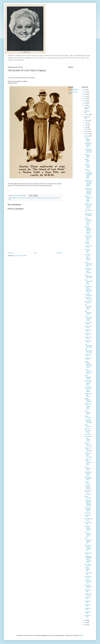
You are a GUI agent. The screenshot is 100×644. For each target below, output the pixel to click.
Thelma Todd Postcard (88, 594)
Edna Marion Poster (88, 431)
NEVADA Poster (87, 243)
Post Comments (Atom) (21, 256)
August (87, 120)
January (87, 136)
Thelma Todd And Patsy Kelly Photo (88, 151)
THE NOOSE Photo (88, 577)
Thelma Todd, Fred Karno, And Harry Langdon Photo (88, 184)
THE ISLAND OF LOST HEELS (41, 198)
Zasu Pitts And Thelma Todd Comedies (88, 271)
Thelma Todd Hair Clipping (88, 395)
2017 (85, 101)
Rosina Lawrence (88, 417)
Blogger (81, 635)
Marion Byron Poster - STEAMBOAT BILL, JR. (88, 548)
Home (35, 253)
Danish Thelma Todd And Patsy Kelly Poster (88, 364)
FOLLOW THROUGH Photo (88, 582)
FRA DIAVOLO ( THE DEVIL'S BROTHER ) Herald (88, 289)
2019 (85, 96)
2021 (85, 92)
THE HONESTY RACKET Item (88, 535)
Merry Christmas (88, 497)
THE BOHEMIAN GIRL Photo (88, 276)
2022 (85, 90)
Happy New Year (88, 516)
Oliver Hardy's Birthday (88, 302)
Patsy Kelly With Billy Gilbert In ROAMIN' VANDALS (88, 503)
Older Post (59, 253)
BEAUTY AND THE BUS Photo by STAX (88, 206)
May (86, 127)
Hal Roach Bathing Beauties (88, 487)
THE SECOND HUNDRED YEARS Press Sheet (88, 176)
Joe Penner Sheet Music (88, 251)
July (86, 123)
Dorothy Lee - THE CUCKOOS (88, 444)
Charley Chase (30, 198)
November (88, 111)
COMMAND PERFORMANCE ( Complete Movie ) (88, 559)
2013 (85, 623)
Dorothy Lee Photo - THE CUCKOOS (88, 455)
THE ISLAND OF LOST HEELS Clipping (88, 389)
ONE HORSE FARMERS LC (88, 215)
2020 (85, 94)
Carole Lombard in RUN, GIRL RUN (88, 264)
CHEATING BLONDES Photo (88, 479)
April (86, 129)
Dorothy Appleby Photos (87, 166)
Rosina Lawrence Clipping (88, 377)
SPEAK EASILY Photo (87, 161)
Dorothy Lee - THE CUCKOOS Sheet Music (88, 462)
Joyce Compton (88, 170)
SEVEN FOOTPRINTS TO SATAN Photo (88, 199)
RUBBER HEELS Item (87, 569)
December (88, 107)
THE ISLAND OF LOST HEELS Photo (88, 383)
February (87, 134)
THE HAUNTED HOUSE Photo (88, 307)
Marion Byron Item (88, 554)
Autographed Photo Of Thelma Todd (88, 145)
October (87, 114)
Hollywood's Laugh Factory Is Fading (88, 528)
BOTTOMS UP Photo (88, 520)
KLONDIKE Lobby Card (88, 295)
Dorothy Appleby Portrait (87, 139)
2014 (85, 620)
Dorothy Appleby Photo (87, 156)
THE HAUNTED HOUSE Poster (88, 318)
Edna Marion (88, 434)
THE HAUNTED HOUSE (88, 313)
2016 (85, 103)
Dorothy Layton (87, 483)
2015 (85, 105)
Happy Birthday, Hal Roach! (88, 400)
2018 (85, 99)
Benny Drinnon (74, 89)
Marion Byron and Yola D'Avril (88, 474)
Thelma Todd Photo (88, 323)
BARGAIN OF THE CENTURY (19, 198)
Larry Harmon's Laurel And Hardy (88, 372)
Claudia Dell (88, 513)
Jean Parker (88, 494)
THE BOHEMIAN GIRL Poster (88, 282)
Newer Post (11, 253)
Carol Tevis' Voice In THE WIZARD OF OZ (88, 257)
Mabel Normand (88, 426)
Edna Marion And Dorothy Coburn (88, 439)
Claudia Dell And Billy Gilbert (88, 509)
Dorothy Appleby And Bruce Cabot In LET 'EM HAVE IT (88, 230)
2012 (85, 625)
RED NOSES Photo (88, 491)
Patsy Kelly (87, 429)
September (88, 117)
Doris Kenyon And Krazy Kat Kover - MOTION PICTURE (88, 191)
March (87, 132)
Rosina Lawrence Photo (88, 413)
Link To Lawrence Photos (88, 469)
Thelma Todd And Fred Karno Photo (88, 238)
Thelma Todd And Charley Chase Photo (88, 406)
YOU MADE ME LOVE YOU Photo (88, 421)
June (86, 125)
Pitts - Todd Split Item (88, 565)
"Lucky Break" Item (88, 574)
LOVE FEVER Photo (88, 247)
